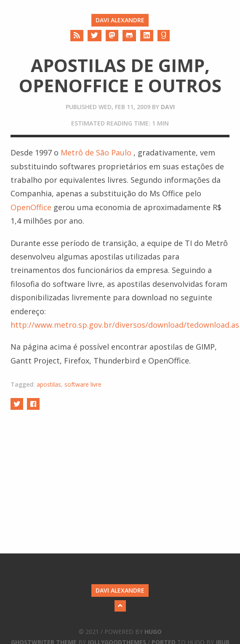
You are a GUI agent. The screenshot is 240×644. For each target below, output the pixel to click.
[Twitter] (95, 36)
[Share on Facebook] (33, 404)
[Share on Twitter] (17, 404)
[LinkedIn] (147, 36)
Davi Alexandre (120, 20)
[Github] (129, 36)
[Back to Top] (120, 606)
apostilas (49, 384)
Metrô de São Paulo (96, 152)
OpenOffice (31, 207)
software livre (83, 384)
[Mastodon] (112, 36)
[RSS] (77, 36)
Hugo (153, 632)
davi (168, 107)
